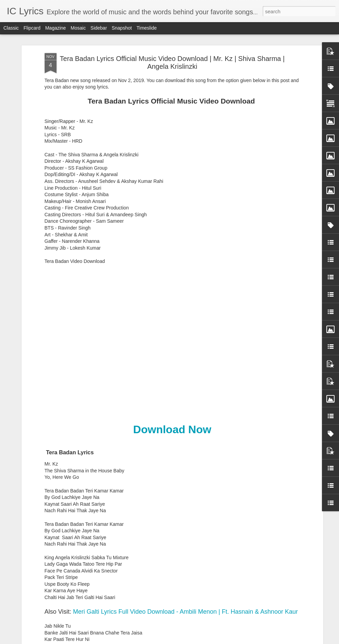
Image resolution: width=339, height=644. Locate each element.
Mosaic (78, 28)
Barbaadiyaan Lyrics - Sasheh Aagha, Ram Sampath (169, 482)
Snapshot (122, 28)
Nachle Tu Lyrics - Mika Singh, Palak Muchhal (161, 559)
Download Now (172, 270)
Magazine (56, 28)
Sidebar (99, 28)
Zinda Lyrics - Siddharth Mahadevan (149, 404)
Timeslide (147, 28)
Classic (11, 28)
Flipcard (32, 28)
